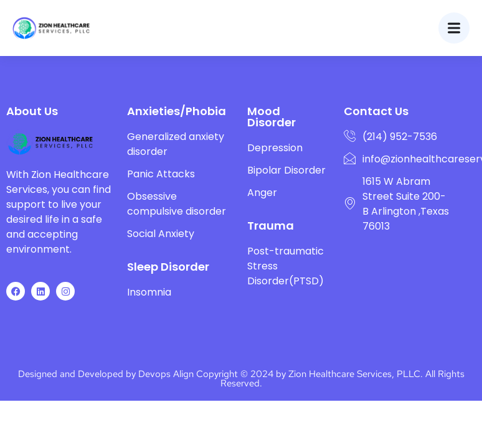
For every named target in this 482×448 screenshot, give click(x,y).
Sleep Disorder (168, 267)
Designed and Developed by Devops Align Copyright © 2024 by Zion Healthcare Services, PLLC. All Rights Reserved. (241, 379)
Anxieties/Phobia (177, 111)
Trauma (271, 226)
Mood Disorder (272, 117)
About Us (32, 111)
